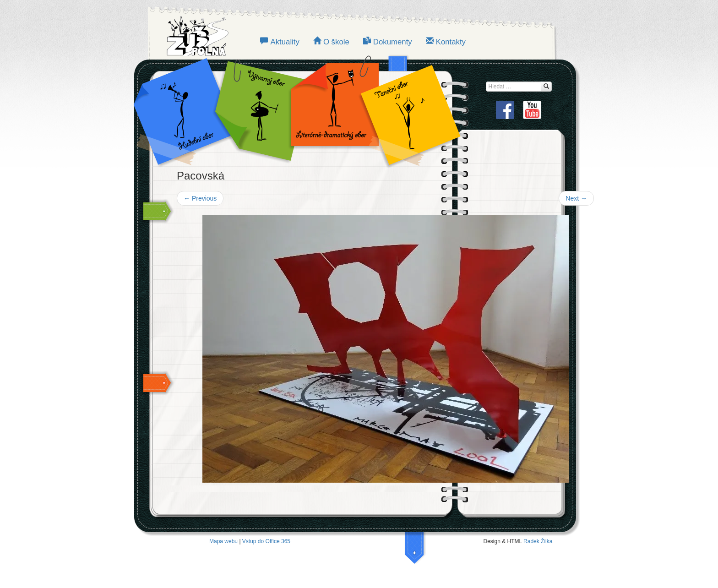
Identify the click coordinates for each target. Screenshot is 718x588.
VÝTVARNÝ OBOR (258, 110)
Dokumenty (393, 42)
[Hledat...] (546, 87)
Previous (200, 198)
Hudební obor (190, 110)
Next (576, 198)
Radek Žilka (538, 541)
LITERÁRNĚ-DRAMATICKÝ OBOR (332, 110)
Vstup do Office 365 (266, 541)
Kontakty (451, 42)
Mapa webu (223, 541)
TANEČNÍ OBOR (406, 110)
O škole (336, 42)
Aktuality (285, 42)
